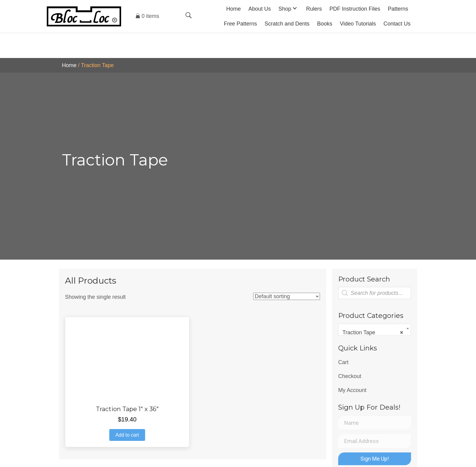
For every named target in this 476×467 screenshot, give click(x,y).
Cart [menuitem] (343, 362)
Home (69, 65)
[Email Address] (375, 441)
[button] (295, 8)
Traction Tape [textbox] (373, 332)
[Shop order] (287, 296)
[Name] (375, 423)
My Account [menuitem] (352, 390)
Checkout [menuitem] (350, 376)
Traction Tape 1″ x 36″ (127, 409)
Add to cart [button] (127, 435)
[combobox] (375, 330)
